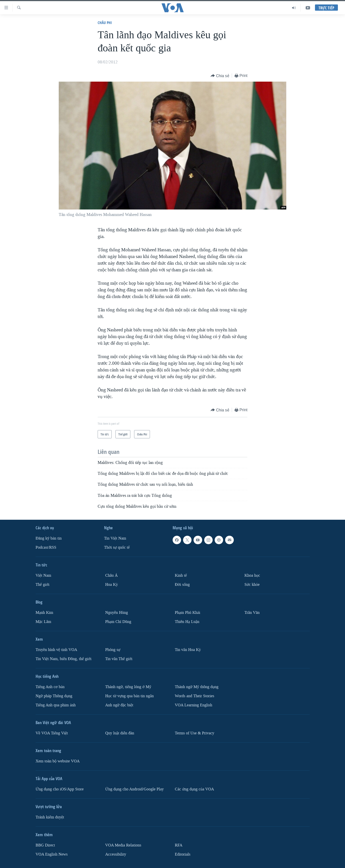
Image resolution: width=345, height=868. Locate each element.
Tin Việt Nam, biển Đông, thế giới (64, 659)
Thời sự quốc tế (117, 547)
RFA (179, 845)
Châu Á (111, 575)
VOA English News (52, 854)
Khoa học (252, 575)
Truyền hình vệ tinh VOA (56, 650)
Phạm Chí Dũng (118, 622)
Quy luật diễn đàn (120, 733)
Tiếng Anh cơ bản (50, 687)
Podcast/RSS (46, 547)
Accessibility (116, 854)
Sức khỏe (252, 585)
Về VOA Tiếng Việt (52, 733)
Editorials (183, 854)
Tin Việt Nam (115, 538)
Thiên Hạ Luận (187, 622)
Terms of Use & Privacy (195, 733)
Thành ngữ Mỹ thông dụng (197, 687)
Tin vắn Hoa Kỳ (188, 650)
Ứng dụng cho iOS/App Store (60, 789)
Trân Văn (252, 613)
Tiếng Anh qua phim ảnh (56, 705)
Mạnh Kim (44, 613)
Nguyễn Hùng (117, 613)
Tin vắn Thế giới (119, 659)
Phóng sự (113, 650)
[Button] (220, 76)
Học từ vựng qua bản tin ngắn (129, 696)
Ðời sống (182, 585)
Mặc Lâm (43, 622)
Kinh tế (181, 575)
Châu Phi (105, 23)
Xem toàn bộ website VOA (58, 761)
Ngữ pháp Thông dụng (54, 696)
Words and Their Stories (195, 696)
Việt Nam (43, 575)
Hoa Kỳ (112, 585)
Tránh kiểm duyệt (50, 817)
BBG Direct (45, 845)
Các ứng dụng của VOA (194, 789)
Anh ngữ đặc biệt (119, 705)
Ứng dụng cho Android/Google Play (134, 789)
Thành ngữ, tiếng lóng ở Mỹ (128, 687)
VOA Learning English (194, 705)
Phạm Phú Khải (188, 613)
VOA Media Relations (123, 845)
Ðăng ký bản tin (49, 538)
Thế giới (42, 585)
